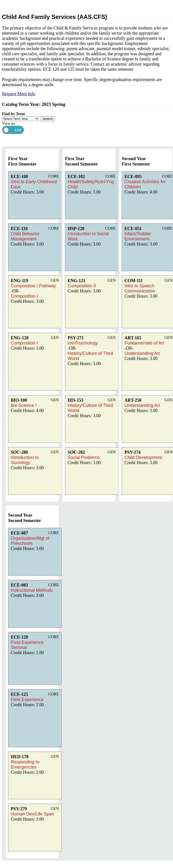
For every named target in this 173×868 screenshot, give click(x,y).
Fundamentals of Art (144, 343)
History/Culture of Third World (90, 356)
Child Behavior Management (25, 236)
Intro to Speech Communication (140, 288)
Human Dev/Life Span (32, 814)
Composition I (24, 296)
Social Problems (84, 457)
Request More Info (19, 94)
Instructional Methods (32, 590)
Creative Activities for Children (145, 184)
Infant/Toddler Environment (138, 236)
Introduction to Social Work (88, 236)
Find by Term (13, 114)
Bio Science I (24, 405)
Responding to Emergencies (25, 765)
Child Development (143, 457)
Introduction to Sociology (25, 460)
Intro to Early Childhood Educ (34, 184)
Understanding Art (142, 353)
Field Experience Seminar (27, 645)
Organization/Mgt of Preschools (30, 541)
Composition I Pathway (33, 286)
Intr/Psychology (83, 343)
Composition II (82, 286)
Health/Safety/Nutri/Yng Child (91, 184)
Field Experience (27, 700)
